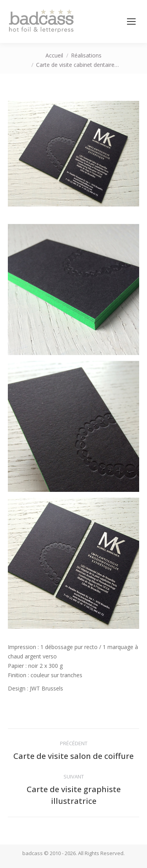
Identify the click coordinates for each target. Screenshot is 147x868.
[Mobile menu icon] (131, 22)
